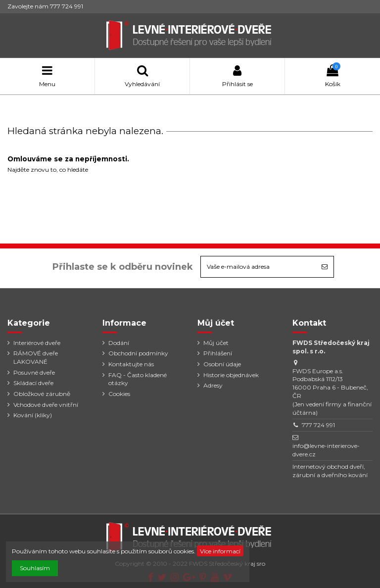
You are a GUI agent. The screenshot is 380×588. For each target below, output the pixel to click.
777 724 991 (318, 425)
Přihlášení (218, 353)
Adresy (213, 385)
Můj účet (216, 343)
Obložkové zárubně (42, 394)
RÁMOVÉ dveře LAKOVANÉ (36, 357)
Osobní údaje (222, 364)
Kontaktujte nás (131, 364)
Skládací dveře (33, 383)
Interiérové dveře (37, 343)
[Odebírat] (325, 267)
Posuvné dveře (34, 372)
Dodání (119, 343)
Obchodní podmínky (138, 353)
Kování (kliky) (33, 415)
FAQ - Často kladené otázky (138, 379)
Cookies (119, 394)
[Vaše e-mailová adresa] (258, 267)
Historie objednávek (231, 375)
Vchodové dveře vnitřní (46, 405)
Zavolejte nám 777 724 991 (45, 6)
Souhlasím (35, 568)
